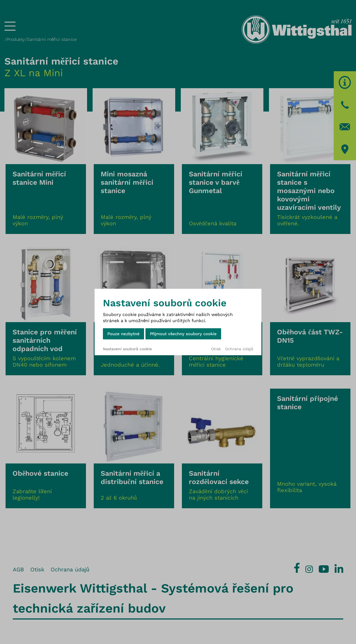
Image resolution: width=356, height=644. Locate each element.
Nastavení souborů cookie (127, 349)
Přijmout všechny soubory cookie (183, 334)
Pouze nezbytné (123, 334)
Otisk (216, 349)
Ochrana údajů (239, 349)
